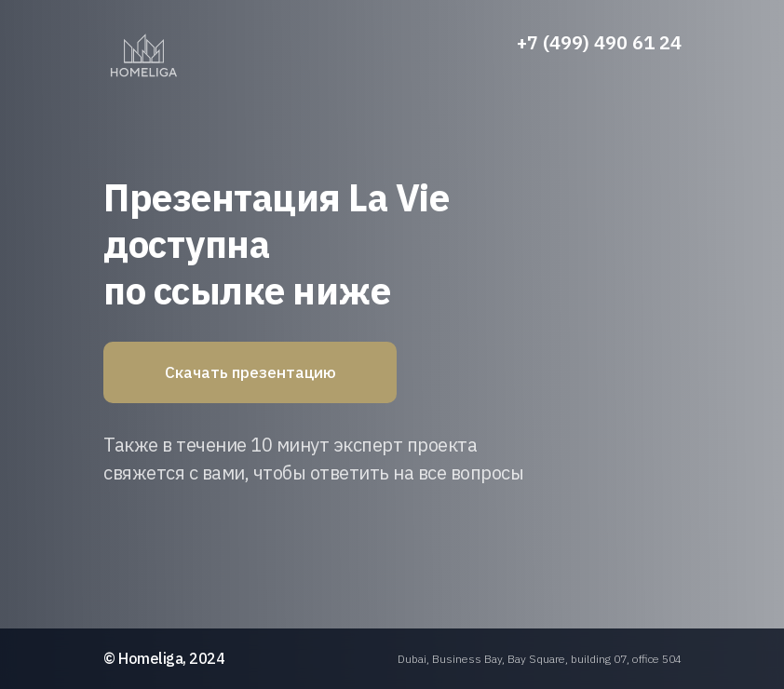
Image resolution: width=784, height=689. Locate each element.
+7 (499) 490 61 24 (599, 42)
